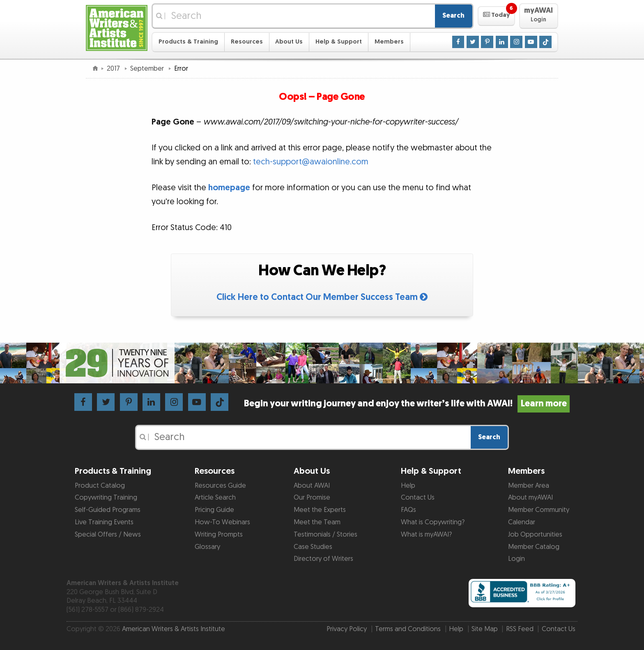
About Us (289, 42)
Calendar (522, 522)
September (148, 69)
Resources (247, 42)
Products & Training (188, 42)
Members (389, 42)
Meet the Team (317, 522)
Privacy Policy (347, 629)
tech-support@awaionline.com (311, 162)
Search (453, 16)
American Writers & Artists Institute (174, 629)
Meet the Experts (320, 510)
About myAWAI (530, 498)
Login (516, 559)
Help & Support (339, 42)
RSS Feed (520, 629)
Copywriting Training (106, 498)
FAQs (408, 510)
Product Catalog (100, 486)
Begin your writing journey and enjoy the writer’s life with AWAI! (407, 404)
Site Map (485, 629)
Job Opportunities (535, 535)
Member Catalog (534, 547)
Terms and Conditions (408, 629)
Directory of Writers (323, 559)
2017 (114, 69)
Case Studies (313, 547)
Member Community (539, 510)
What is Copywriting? (433, 522)
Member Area (529, 486)
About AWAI (312, 486)
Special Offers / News (108, 535)
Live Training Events (104, 522)
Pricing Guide (214, 510)
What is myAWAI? (426, 535)
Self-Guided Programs (108, 510)
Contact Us (418, 498)
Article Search (215, 498)
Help (408, 486)
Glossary (207, 547)
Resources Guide (220, 486)
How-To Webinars (222, 522)
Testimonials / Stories (325, 535)
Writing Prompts (219, 535)
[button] (496, 16)
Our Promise (312, 498)
